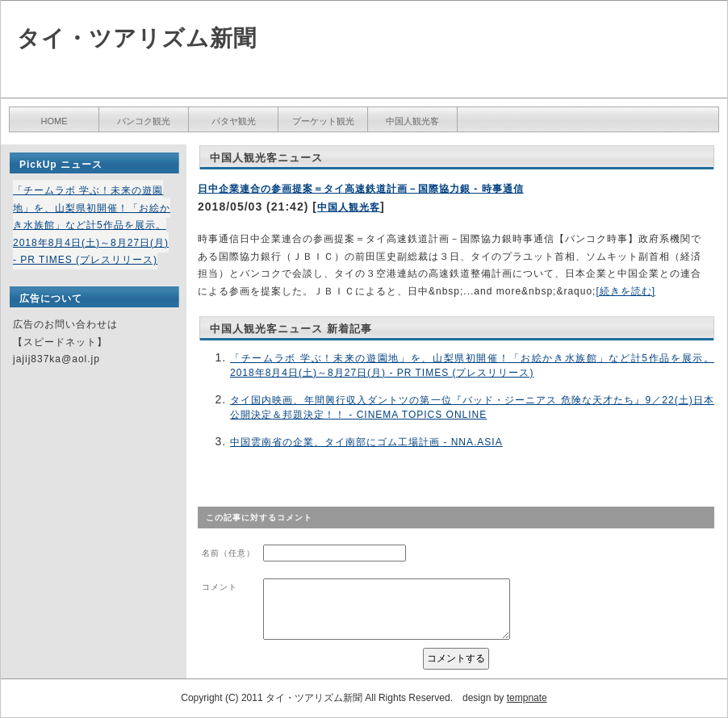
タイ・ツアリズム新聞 (137, 38)
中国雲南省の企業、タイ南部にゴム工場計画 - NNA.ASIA (366, 442)
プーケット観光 (323, 121)
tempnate (527, 698)
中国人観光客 (412, 121)
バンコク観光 (144, 121)
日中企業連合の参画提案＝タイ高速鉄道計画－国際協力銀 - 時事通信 (361, 189)
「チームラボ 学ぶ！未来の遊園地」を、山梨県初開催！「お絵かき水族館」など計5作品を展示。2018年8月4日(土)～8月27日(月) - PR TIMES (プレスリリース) (92, 225)
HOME (54, 121)
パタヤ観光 (234, 121)
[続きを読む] (625, 291)
